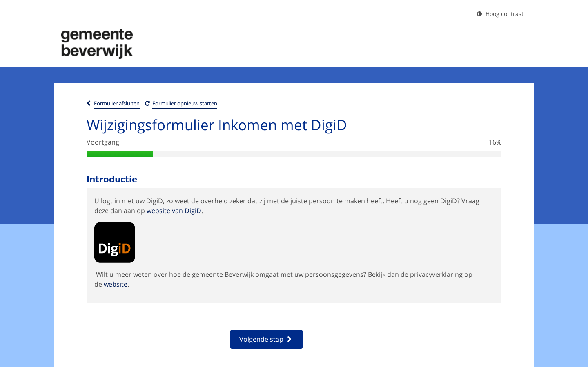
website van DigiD (174, 211)
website (116, 284)
